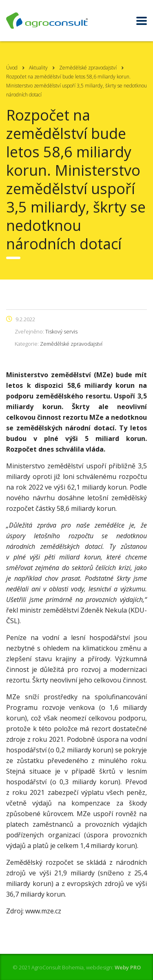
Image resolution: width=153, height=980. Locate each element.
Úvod (12, 68)
